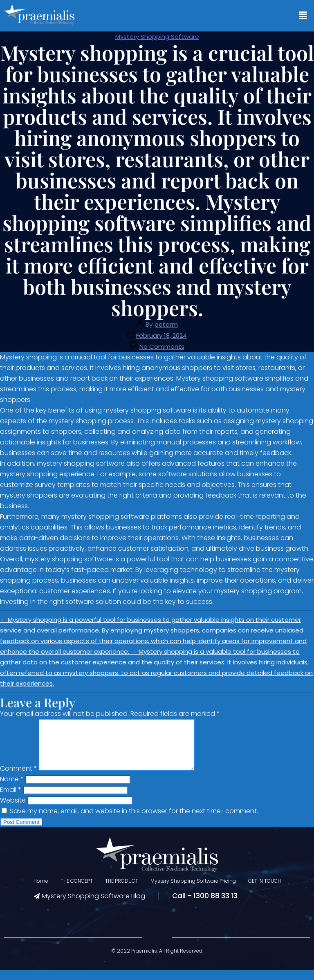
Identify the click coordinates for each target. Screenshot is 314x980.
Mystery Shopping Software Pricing (193, 891)
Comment (19, 778)
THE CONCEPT (77, 891)
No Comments (162, 346)
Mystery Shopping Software (157, 37)
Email (11, 799)
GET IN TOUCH (265, 891)
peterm (166, 324)
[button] (303, 16)
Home (41, 891)
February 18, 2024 (161, 335)
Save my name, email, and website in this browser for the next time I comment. (134, 821)
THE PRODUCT (122, 891)
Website (13, 810)
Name (12, 789)
